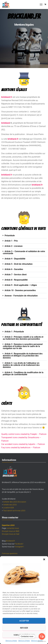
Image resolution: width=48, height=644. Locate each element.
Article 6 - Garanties (14, 269)
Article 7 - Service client (16, 275)
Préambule (10, 236)
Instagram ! (19, 547)
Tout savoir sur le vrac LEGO (14, 511)
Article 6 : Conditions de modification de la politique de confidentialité (23, 373)
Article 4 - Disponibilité (15, 259)
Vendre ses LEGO (10, 505)
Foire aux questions (10, 553)
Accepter (24, 621)
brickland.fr (7, 175)
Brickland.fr (10, 541)
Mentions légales (11, 641)
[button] (44, 559)
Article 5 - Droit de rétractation (19, 264)
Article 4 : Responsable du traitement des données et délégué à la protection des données (23, 356)
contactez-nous (13, 528)
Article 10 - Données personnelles (20, 290)
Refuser (24, 628)
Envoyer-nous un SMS (11, 531)
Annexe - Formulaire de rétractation (21, 296)
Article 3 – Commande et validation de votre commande (24, 252)
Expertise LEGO (8, 525)
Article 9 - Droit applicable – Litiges (21, 285)
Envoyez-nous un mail (11, 534)
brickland (6, 123)
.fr (17, 139)
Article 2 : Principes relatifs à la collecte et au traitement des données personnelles (23, 338)
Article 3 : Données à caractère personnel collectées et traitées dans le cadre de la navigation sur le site (23, 346)
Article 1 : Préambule (14, 332)
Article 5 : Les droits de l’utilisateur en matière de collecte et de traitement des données (21, 365)
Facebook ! (19, 544)
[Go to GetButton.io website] (42, 641)
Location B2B (9, 508)
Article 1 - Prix (11, 241)
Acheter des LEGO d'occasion (15, 502)
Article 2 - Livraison (14, 246)
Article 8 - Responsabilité (16, 280)
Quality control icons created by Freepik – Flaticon (24, 434)
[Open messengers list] (42, 636)
